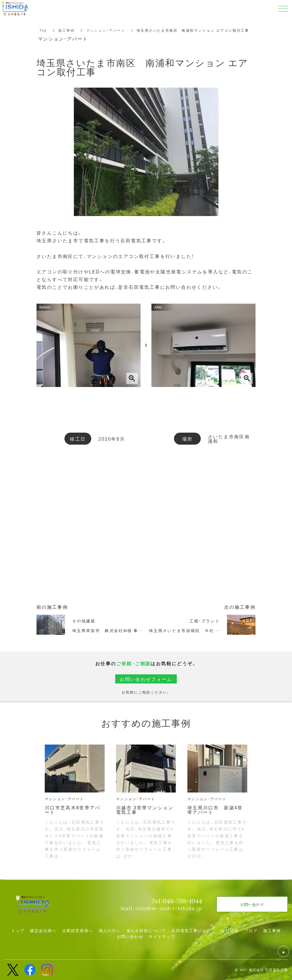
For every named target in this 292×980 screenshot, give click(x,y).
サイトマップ (162, 936)
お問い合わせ (130, 936)
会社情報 (230, 930)
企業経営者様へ (78, 930)
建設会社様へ (43, 930)
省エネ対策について (146, 930)
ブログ (251, 930)
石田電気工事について (193, 930)
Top (43, 30)
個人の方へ (110, 930)
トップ (18, 930)
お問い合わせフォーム (146, 679)
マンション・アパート (106, 30)
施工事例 (67, 30)
